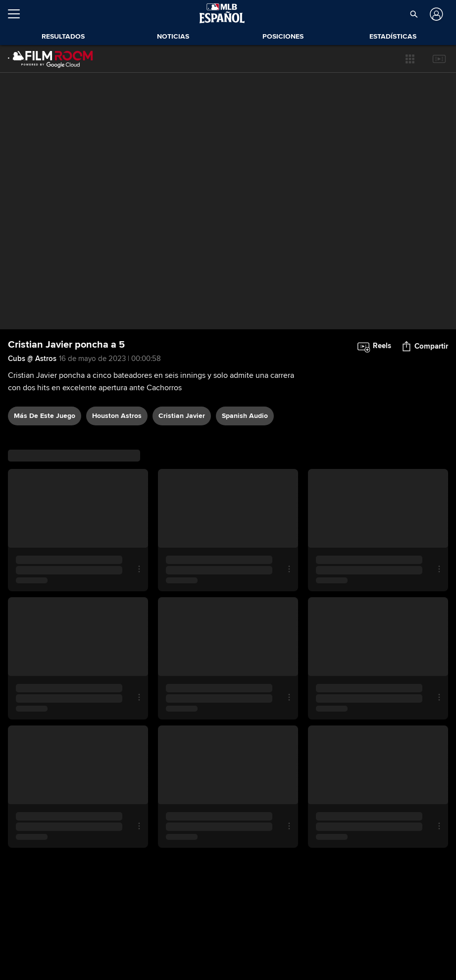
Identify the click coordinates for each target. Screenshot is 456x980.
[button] (410, 59)
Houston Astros (117, 416)
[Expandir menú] (18, 14)
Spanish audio (245, 416)
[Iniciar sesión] (435, 14)
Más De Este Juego (45, 416)
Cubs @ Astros (32, 359)
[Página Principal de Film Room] (51, 59)
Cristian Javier (182, 416)
